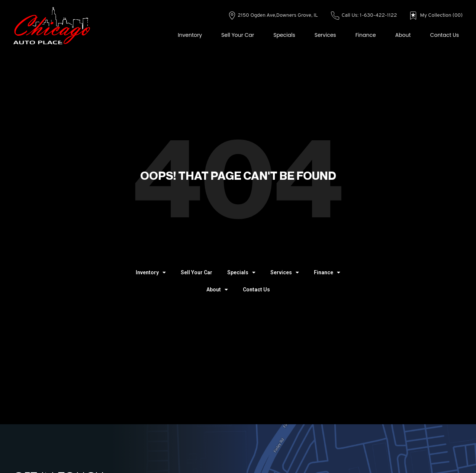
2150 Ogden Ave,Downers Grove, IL (273, 15)
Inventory (190, 35)
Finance (366, 35)
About (403, 35)
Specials (284, 35)
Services (325, 35)
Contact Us (445, 35)
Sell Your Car (238, 35)
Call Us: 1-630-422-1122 (364, 15)
